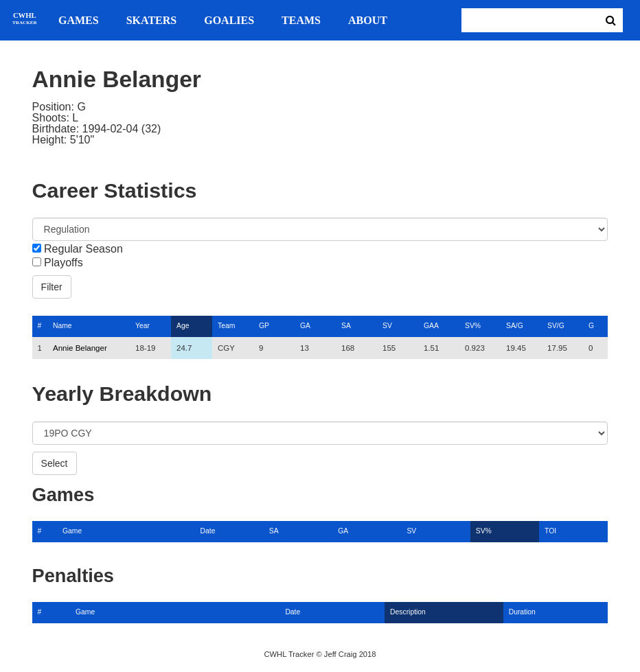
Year (142, 326)
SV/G (556, 326)
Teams (301, 21)
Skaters (152, 21)
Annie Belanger (80, 348)
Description (408, 612)
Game (72, 531)
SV (387, 326)
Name (62, 326)
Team (226, 326)
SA (346, 326)
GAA (431, 326)
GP (264, 326)
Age (183, 326)
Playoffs (64, 263)
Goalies (229, 21)
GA (305, 326)
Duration (522, 612)
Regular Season (83, 249)
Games (79, 21)
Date (208, 531)
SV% (473, 326)
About (368, 21)
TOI (550, 531)
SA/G (515, 326)
